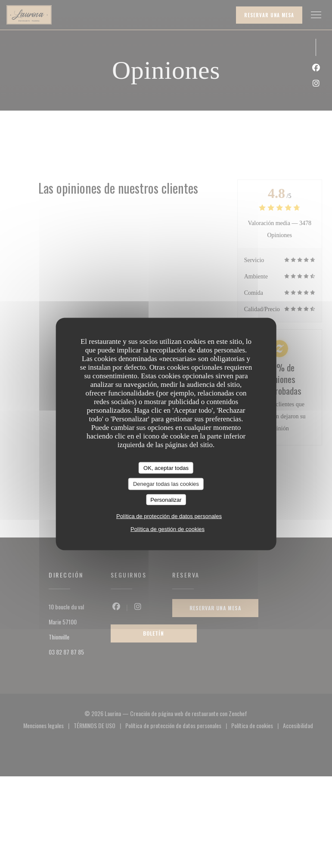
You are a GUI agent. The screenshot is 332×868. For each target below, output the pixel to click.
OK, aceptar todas (166, 468)
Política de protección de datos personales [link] (169, 516)
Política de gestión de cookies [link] (168, 529)
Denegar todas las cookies (166, 484)
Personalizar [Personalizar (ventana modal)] (166, 499)
